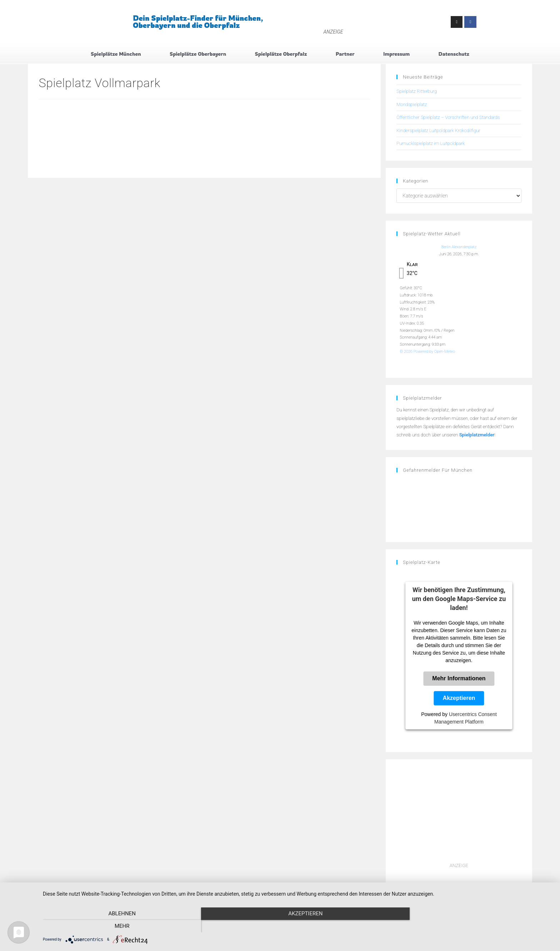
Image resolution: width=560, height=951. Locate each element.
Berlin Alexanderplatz (459, 247)
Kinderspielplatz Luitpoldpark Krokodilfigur (438, 131)
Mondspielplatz (412, 104)
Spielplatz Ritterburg (417, 92)
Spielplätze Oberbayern (198, 54)
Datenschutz (454, 54)
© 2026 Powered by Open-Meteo (427, 352)
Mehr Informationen (459, 679)
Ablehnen (119, 926)
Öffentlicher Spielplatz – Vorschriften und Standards (448, 117)
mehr (476, 926)
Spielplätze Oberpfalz (281, 54)
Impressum (396, 54)
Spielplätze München (116, 54)
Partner (345, 54)
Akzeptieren (459, 698)
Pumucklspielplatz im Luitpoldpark (431, 143)
